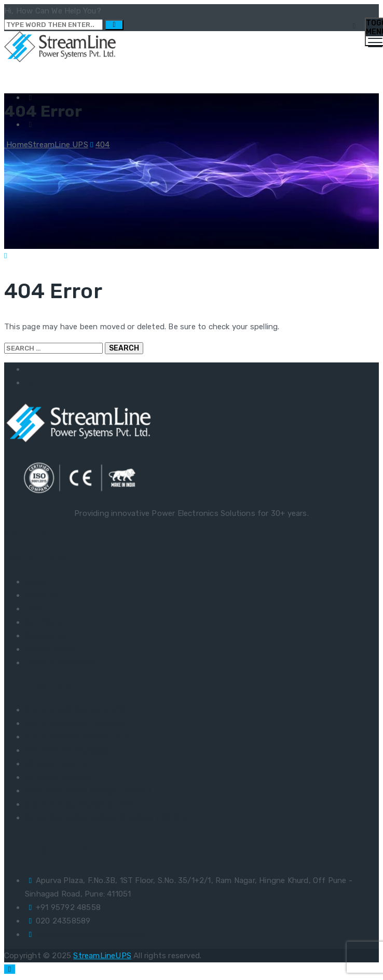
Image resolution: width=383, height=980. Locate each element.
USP (33, 609)
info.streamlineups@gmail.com (92, 934)
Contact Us (26, 535)
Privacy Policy (50, 649)
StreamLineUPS (102, 956)
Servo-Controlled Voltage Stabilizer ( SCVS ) (106, 818)
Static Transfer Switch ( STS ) (80, 737)
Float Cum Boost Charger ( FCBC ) (88, 791)
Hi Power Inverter (57, 764)
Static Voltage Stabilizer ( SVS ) (83, 804)
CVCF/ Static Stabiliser (67, 750)
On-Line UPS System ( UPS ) (78, 710)
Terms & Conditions (61, 663)
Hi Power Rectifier (58, 777)
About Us (43, 595)
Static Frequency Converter (76, 723)
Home (46, 145)
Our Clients (45, 622)
